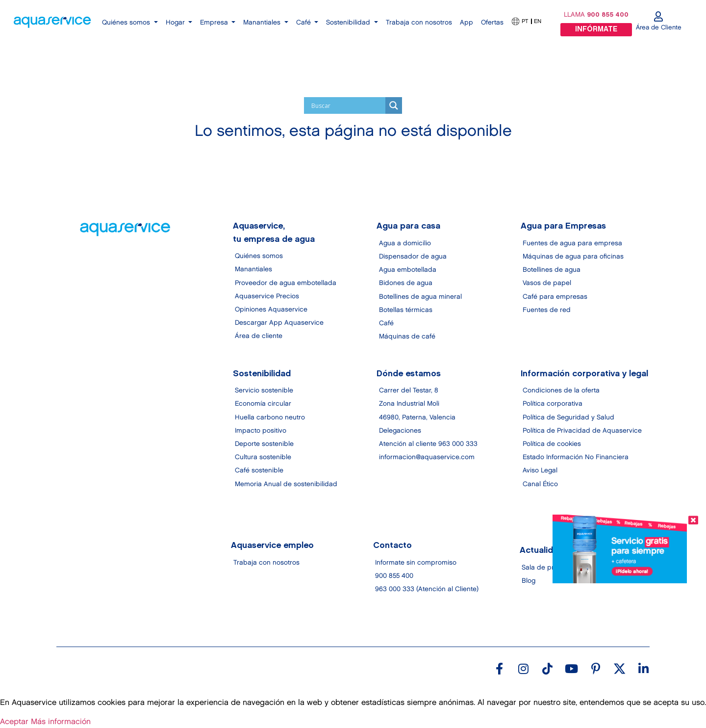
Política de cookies (552, 444)
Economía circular (263, 404)
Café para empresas (555, 297)
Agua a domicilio (405, 243)
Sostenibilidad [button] (349, 23)
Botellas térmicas (406, 310)
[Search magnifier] (394, 105)
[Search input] (347, 105)
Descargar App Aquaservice (279, 323)
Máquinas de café (407, 337)
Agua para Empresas (563, 227)
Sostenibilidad (262, 374)
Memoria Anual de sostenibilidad (286, 484)
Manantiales (253, 270)
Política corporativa (553, 404)
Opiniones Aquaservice (271, 310)
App (466, 23)
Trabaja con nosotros (419, 23)
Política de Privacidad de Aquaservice (582, 431)
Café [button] (304, 23)
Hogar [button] (176, 23)
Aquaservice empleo (273, 546)
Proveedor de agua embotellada (286, 283)
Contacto (392, 546)
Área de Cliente (659, 27)
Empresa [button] (215, 23)
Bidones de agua (406, 283)
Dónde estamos (409, 374)
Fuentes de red (547, 310)
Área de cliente (259, 336)
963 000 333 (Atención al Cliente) (427, 590)
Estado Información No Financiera (576, 458)
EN (538, 21)
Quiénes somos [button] (127, 23)
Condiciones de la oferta (561, 391)
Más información (61, 722)
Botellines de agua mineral (420, 297)
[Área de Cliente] (658, 17)
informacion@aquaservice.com (427, 458)
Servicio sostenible (264, 391)
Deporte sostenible (264, 444)
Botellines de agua (552, 270)
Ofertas (492, 23)
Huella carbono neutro (270, 417)
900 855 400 (394, 576)
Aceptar (14, 722)
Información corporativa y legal (584, 374)
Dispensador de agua (413, 257)
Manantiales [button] (263, 23)
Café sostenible (259, 471)
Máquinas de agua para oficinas (573, 257)
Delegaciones (400, 431)
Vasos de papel (547, 283)
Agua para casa (409, 227)
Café (386, 323)
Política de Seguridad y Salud (568, 417)
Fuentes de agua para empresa (572, 243)
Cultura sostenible (263, 458)
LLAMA (596, 15)
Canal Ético (540, 484)
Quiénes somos (259, 256)
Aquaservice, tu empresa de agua (274, 233)
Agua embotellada (408, 270)
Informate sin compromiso (416, 563)
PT (525, 21)
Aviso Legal (540, 471)
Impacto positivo (261, 431)
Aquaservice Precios (267, 296)
